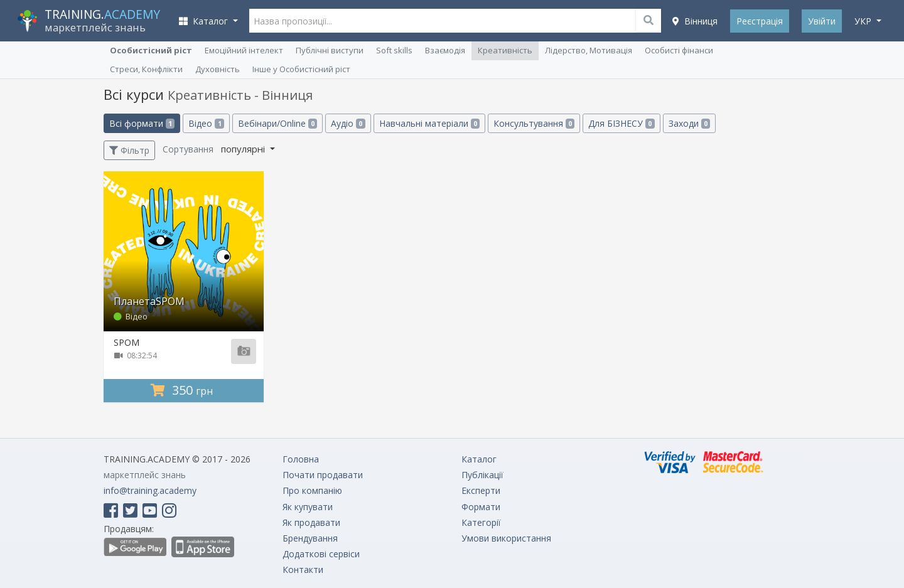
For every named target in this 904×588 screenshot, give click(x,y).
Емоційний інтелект (244, 50)
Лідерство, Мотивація (589, 50)
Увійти (822, 21)
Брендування (310, 538)
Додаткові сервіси (321, 554)
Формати (481, 507)
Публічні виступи (330, 50)
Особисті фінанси (679, 50)
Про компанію (312, 490)
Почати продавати (323, 475)
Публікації (482, 475)
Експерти (481, 490)
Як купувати (308, 507)
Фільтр (129, 150)
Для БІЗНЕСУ (621, 123)
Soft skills (394, 50)
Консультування (534, 123)
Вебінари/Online (277, 123)
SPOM (126, 342)
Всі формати (142, 123)
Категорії (481, 522)
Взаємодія (445, 50)
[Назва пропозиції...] (455, 21)
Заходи (689, 123)
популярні (244, 149)
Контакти (303, 569)
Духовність (218, 69)
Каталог (479, 459)
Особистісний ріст (151, 50)
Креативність (505, 50)
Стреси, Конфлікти (146, 69)
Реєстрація (760, 21)
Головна (301, 459)
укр (864, 21)
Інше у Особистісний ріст (301, 69)
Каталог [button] (205, 21)
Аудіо (348, 123)
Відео (206, 123)
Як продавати (311, 522)
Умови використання (506, 538)
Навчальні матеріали (429, 123)
